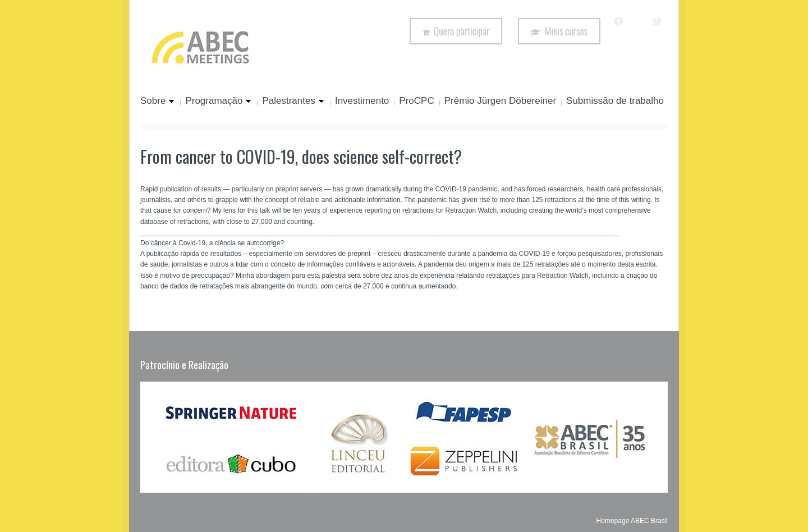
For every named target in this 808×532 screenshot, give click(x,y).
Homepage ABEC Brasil (632, 521)
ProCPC (416, 102)
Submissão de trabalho (615, 102)
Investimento (362, 102)
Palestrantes (291, 102)
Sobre (157, 102)
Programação (216, 102)
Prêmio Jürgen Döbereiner (500, 102)
